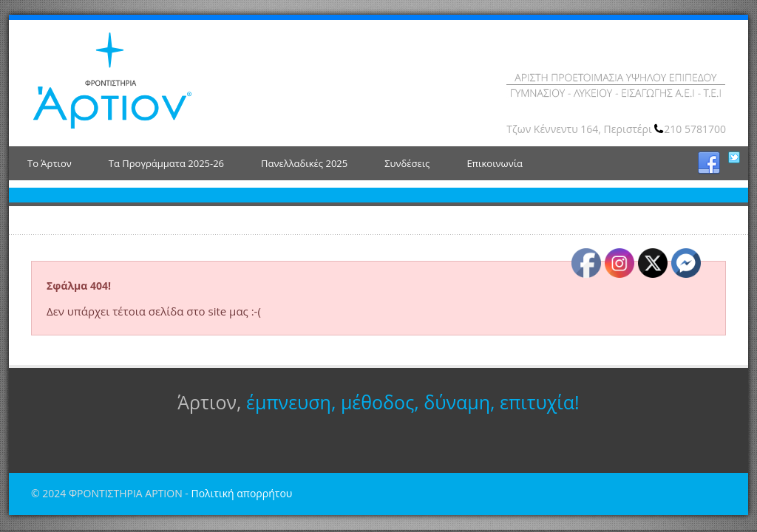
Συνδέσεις (407, 163)
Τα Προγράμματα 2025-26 (166, 163)
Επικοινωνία (495, 163)
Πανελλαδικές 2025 (304, 163)
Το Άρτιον (50, 163)
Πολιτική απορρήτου (241, 493)
